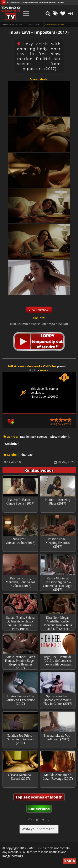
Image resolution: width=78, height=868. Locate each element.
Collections (39, 809)
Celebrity (11, 444)
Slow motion (59, 437)
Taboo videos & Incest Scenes (12, 24)
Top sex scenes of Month (39, 797)
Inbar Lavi (26, 455)
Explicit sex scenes (34, 24)
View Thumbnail (39, 310)
